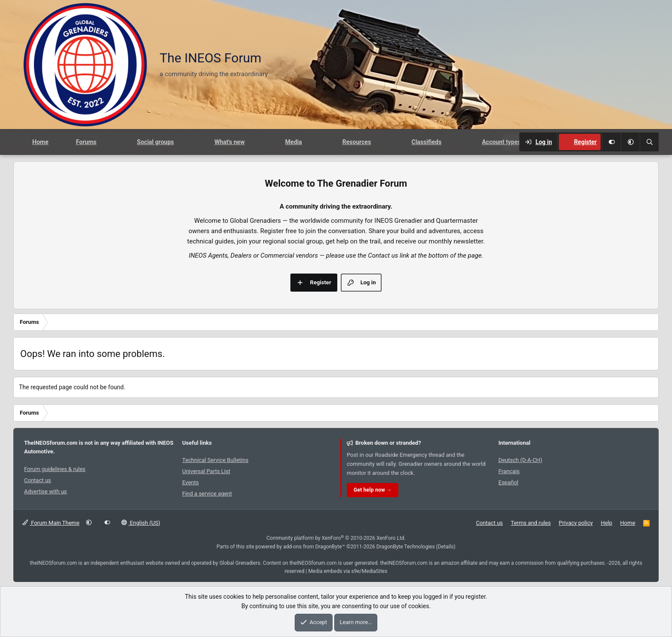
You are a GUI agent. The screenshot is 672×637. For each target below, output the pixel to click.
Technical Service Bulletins (216, 460)
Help (606, 523)
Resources (357, 142)
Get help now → (373, 490)
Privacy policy (576, 523)
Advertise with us (45, 491)
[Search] (649, 142)
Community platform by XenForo (336, 538)
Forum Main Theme (51, 523)
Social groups (155, 142)
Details (446, 547)
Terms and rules (531, 523)
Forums (86, 142)
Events (191, 482)
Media (294, 142)
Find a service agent (207, 494)
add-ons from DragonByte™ (314, 547)
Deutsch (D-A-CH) (521, 460)
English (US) (141, 523)
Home (40, 142)
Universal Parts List (207, 471)
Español (509, 482)
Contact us (38, 480)
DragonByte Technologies (406, 547)
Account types (501, 142)
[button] (630, 142)
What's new (229, 142)
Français (509, 471)
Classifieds (426, 142)
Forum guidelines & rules (55, 469)
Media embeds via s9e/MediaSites (348, 571)
